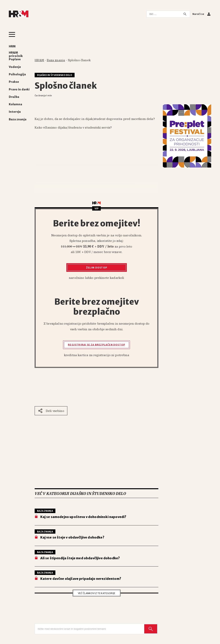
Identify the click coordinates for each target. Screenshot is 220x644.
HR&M (39, 60)
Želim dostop (97, 268)
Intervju (15, 112)
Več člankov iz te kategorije (97, 593)
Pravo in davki (19, 90)
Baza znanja (18, 119)
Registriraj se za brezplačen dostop (96, 345)
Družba (14, 97)
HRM (12, 46)
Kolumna (15, 104)
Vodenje (15, 67)
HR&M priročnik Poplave (16, 56)
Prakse (14, 82)
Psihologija (17, 74)
